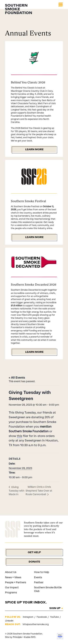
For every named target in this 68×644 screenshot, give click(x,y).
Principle (17, 637)
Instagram (28, 617)
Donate (34, 562)
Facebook (42, 617)
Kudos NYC (30, 637)
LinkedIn (9, 621)
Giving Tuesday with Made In (17, 491)
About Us (11, 572)
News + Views (13, 577)
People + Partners (16, 582)
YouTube (55, 617)
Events (38, 577)
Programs (11, 593)
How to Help (42, 572)
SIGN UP (55, 609)
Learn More (34, 150)
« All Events (17, 378)
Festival (39, 582)
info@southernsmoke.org (36, 624)
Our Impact (12, 588)
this (19, 436)
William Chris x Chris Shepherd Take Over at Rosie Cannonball (39, 491)
